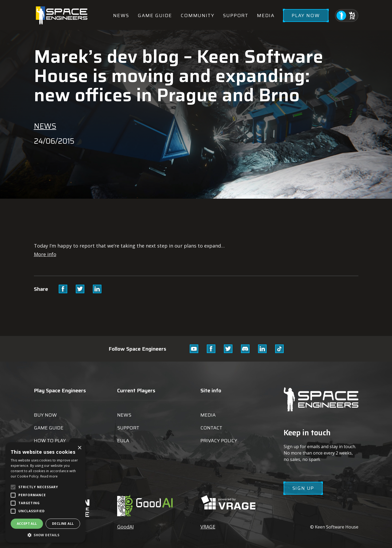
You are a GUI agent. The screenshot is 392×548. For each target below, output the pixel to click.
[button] (45, 535)
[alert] (45, 492)
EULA (123, 441)
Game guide (155, 15)
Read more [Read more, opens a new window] (49, 476)
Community (197, 15)
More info (45, 254)
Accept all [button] (27, 524)
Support (236, 15)
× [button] (79, 448)
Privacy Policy (219, 441)
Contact (211, 428)
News (121, 15)
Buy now (45, 415)
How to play (50, 441)
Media (266, 15)
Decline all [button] (63, 524)
